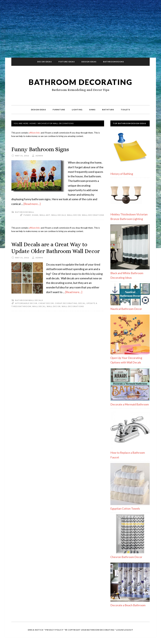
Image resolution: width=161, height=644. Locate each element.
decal (82, 303)
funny (27, 215)
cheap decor (46, 303)
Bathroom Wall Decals (29, 300)
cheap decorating (66, 303)
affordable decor (26, 303)
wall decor (74, 215)
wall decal (39, 306)
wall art (45, 215)
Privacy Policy (54, 630)
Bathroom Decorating (80, 82)
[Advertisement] (80, 30)
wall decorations (93, 215)
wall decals (59, 215)
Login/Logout (125, 630)
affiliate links (35, 133)
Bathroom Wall (25, 212)
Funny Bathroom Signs (40, 149)
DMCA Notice (36, 630)
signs (35, 215)
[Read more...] (32, 204)
